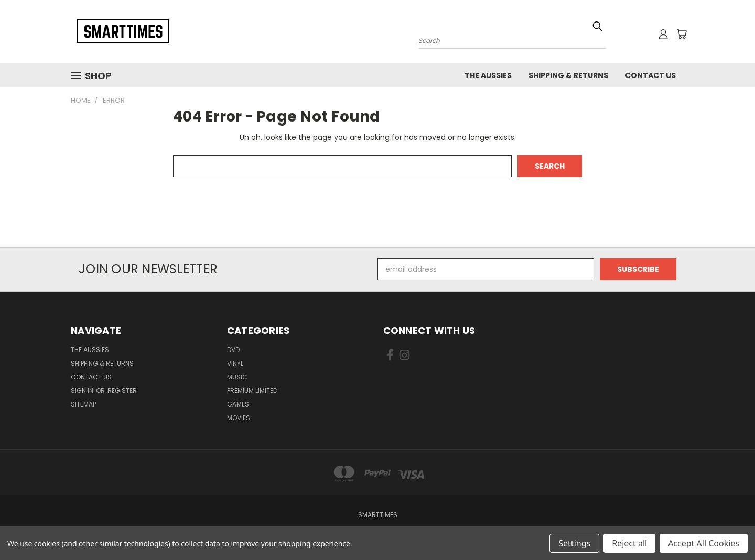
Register (122, 391)
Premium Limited (252, 391)
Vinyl (235, 363)
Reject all (629, 543)
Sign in (83, 391)
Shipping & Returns (568, 75)
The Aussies (488, 75)
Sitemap (83, 404)
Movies (239, 418)
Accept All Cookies (704, 543)
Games (238, 404)
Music (237, 377)
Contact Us (650, 75)
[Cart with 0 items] (682, 34)
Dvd (233, 350)
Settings (574, 543)
